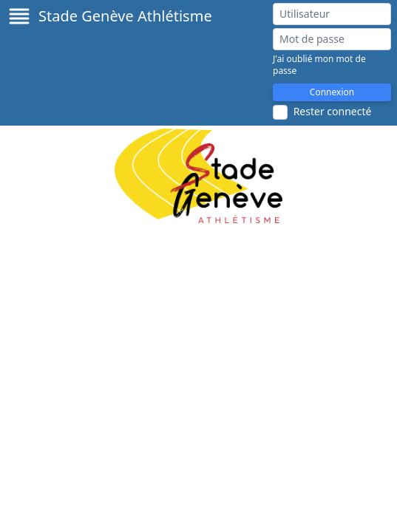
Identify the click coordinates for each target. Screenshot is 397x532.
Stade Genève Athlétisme (125, 16)
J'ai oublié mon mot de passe (319, 65)
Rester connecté (333, 111)
